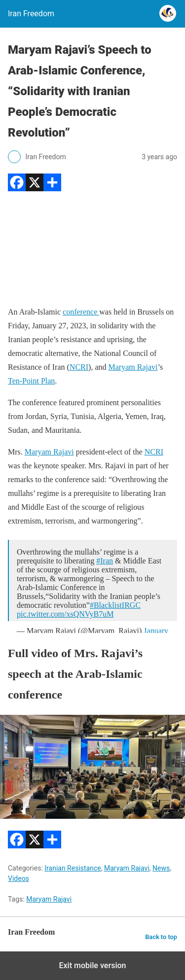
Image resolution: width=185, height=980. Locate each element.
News (161, 868)
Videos (18, 878)
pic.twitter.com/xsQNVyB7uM (65, 614)
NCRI (79, 367)
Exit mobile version (92, 965)
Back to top (161, 937)
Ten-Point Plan (31, 381)
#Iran (105, 561)
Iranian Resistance (73, 868)
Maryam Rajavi (133, 367)
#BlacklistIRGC (115, 605)
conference (81, 312)
